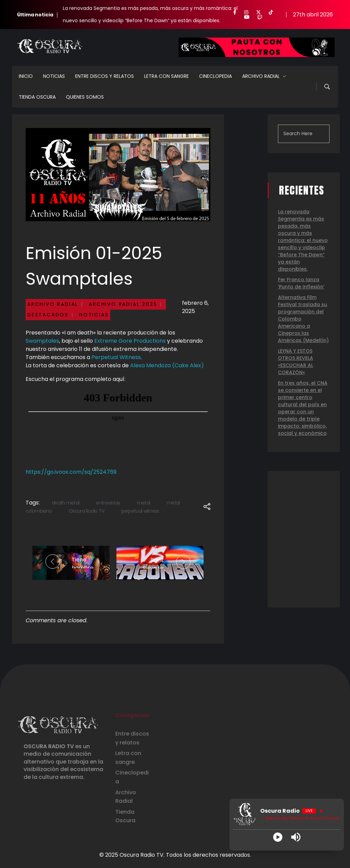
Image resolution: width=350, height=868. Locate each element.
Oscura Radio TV (87, 511)
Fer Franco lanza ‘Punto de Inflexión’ (301, 283)
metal (144, 503)
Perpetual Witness (116, 357)
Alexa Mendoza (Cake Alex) (167, 365)
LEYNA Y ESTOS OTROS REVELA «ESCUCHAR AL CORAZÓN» (296, 362)
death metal (66, 503)
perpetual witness (140, 511)
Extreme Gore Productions (130, 341)
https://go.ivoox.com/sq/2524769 (71, 472)
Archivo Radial (53, 304)
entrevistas (108, 503)
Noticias (94, 315)
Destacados (48, 315)
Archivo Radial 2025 (123, 304)
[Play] (278, 837)
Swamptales (42, 341)
